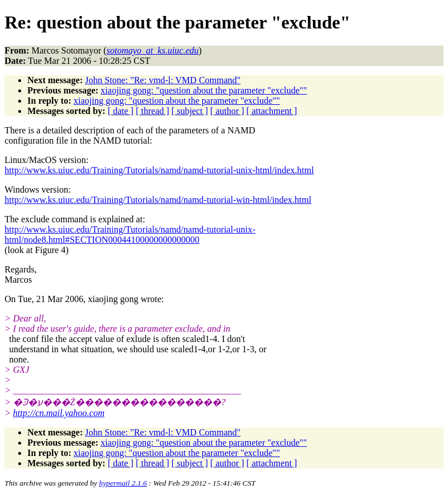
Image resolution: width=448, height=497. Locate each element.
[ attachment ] (272, 111)
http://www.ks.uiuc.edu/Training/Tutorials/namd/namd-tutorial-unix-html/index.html (159, 170)
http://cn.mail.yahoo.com (59, 413)
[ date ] (121, 111)
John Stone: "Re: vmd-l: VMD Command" (163, 80)
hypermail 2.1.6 (123, 483)
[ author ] (227, 111)
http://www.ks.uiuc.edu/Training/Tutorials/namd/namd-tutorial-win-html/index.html (158, 200)
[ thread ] (152, 111)
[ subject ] (190, 111)
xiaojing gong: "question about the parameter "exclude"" (204, 90)
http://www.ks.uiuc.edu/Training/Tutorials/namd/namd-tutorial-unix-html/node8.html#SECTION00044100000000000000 (130, 235)
